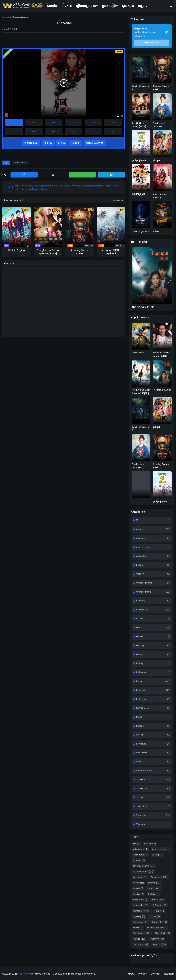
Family (140, 637)
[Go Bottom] (95, 143)
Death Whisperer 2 (141, 88)
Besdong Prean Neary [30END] (161, 354)
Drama (140, 628)
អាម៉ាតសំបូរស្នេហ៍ (139, 194)
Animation (142, 556)
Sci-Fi (139, 762)
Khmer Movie (143, 708)
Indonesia (141, 690)
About (131, 974)
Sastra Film (142, 753)
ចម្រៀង (143, 6)
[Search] (171, 6)
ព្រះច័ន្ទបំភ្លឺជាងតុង (139, 160)
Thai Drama (142, 779)
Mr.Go (135, 501)
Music (139, 717)
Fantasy (140, 645)
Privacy (143, 974)
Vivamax (141, 824)
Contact (155, 974)
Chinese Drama (144, 583)
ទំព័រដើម (52, 6)
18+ (138, 520)
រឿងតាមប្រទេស (86, 6)
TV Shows (141, 815)
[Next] (76, 143)
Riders (156, 231)
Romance (141, 744)
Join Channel (152, 43)
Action (140, 529)
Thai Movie (142, 788)
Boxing (140, 565)
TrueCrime (142, 806)
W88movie (23, 974)
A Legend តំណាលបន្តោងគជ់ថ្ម (111, 252)
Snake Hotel (138, 353)
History (140, 663)
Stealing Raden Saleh (79, 252)
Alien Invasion (143, 547)
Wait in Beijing (16, 250)
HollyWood (142, 672)
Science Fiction (144, 771)
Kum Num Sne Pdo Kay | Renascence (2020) (160, 196)
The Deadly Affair (143, 307)
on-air (140, 735)
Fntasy (140, 654)
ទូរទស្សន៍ (128, 6)
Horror (139, 681)
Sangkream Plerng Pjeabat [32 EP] (48, 252)
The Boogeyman (141, 231)
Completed (142, 610)
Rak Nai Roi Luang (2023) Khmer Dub (139, 125)
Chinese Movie (20, 17)
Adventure (142, 538)
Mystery (140, 726)
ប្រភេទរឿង (109, 6)
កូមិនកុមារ (156, 160)
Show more (118, 200)
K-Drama (141, 699)
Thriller (140, 797)
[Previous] (48, 143)
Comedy (141, 601)
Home (6, 17)
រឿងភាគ (66, 6)
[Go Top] (31, 143)
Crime (139, 619)
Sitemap (169, 974)
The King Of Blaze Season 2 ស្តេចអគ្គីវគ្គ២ (141, 392)
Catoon (140, 574)
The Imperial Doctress (159, 125)
